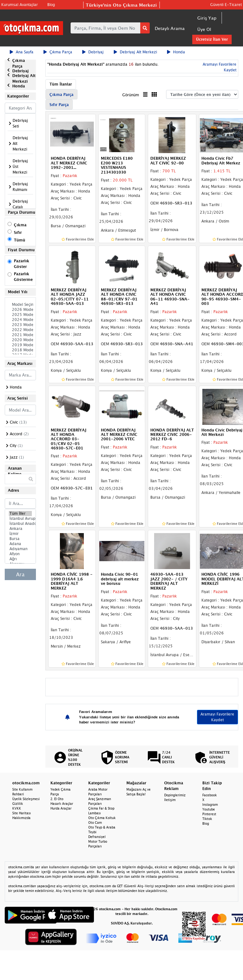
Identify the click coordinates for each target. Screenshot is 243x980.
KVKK (17, 808)
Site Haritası (22, 813)
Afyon (20, 554)
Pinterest (209, 814)
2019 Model (20, 345)
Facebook (210, 795)
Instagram (210, 805)
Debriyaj (93, 52)
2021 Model (20, 335)
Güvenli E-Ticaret (226, 5)
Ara (20, 574)
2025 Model (20, 315)
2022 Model (20, 330)
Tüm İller (20, 514)
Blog (51, 5)
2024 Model (20, 320)
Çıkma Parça (58, 52)
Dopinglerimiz (175, 795)
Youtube (209, 809)
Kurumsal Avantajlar (20, 5)
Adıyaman (20, 549)
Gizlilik (18, 804)
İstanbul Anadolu (20, 524)
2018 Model (20, 350)
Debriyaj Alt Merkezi (135, 52)
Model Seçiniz (20, 305)
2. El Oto (57, 799)
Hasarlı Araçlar (62, 804)
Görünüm (131, 95)
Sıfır (18, 232)
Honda (176, 52)
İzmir (20, 534)
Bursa (20, 539)
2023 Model (20, 325)
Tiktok (207, 819)
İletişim (170, 800)
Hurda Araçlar (61, 808)
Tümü (20, 240)
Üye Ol (204, 29)
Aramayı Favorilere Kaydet (217, 717)
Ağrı (20, 559)
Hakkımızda (21, 818)
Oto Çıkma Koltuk (102, 818)
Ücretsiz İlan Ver (212, 39)
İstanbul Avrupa (20, 519)
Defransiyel (97, 837)
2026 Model (20, 310)
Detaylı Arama (170, 28)
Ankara (20, 529)
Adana (20, 544)
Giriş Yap (207, 18)
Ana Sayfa (22, 52)
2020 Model (20, 340)
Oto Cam (95, 823)
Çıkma (20, 225)
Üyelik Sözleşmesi (26, 799)
